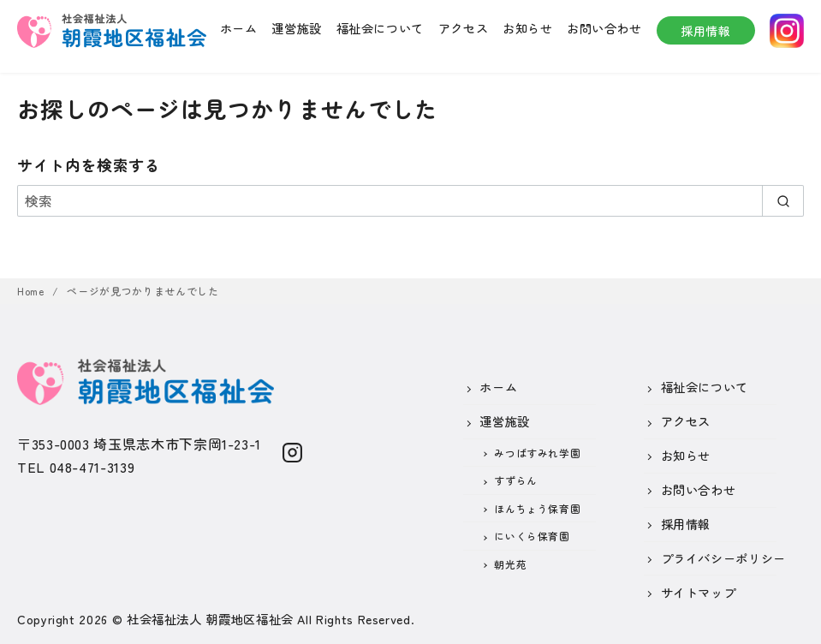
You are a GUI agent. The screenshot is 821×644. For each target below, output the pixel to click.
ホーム (239, 28)
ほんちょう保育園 (537, 508)
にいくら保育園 (532, 536)
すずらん (516, 480)
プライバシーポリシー (723, 558)
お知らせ (528, 28)
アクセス (464, 28)
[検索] (410, 200)
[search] (783, 200)
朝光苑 (510, 564)
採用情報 (706, 30)
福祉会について (380, 28)
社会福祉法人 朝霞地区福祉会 (210, 619)
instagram (787, 31)
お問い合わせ (604, 28)
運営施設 (297, 28)
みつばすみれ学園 (537, 453)
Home (32, 291)
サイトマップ (699, 592)
